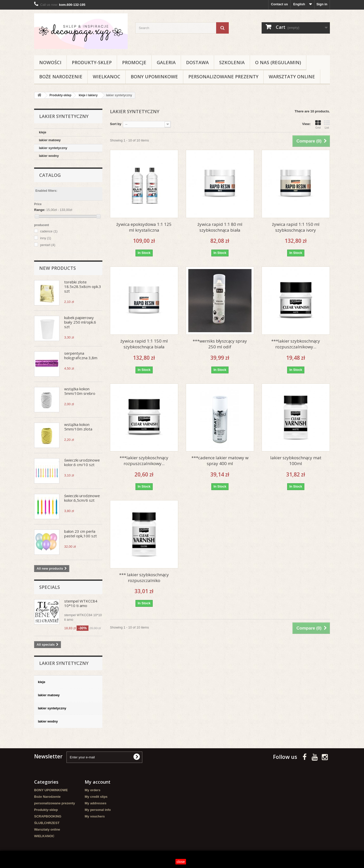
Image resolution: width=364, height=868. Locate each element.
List (327, 125)
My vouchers (95, 816)
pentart (48, 245)
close (181, 862)
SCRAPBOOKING (48, 816)
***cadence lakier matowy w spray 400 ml (220, 461)
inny (46, 238)
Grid (318, 125)
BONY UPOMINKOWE (154, 77)
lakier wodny (49, 156)
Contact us (279, 4)
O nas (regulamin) (278, 62)
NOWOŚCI (50, 62)
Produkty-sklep (92, 62)
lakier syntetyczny (53, 148)
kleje (43, 132)
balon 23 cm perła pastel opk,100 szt (81, 534)
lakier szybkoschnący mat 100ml (296, 461)
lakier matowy (50, 140)
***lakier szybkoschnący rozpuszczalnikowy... (296, 344)
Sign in (322, 4)
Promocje (134, 62)
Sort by (116, 124)
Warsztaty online (292, 77)
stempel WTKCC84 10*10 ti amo (81, 603)
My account (98, 782)
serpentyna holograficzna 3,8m (81, 355)
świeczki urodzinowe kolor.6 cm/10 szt (82, 462)
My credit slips (96, 797)
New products (58, 268)
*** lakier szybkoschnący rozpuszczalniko (144, 577)
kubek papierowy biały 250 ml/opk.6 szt (80, 322)
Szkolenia (232, 62)
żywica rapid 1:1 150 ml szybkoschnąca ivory (296, 227)
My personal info (98, 810)
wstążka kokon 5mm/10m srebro (80, 391)
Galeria (166, 62)
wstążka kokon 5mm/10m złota (78, 427)
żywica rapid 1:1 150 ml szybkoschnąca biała (144, 344)
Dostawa (197, 62)
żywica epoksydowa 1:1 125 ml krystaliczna (144, 227)
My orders (93, 790)
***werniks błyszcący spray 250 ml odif (220, 344)
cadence (49, 231)
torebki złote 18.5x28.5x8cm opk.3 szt (83, 286)
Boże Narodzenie (61, 77)
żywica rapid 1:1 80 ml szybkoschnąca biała (220, 227)
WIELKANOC (107, 77)
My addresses (96, 803)
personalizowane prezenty (223, 77)
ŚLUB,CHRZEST (47, 823)
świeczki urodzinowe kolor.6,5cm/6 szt (82, 498)
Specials (50, 587)
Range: (40, 210)
